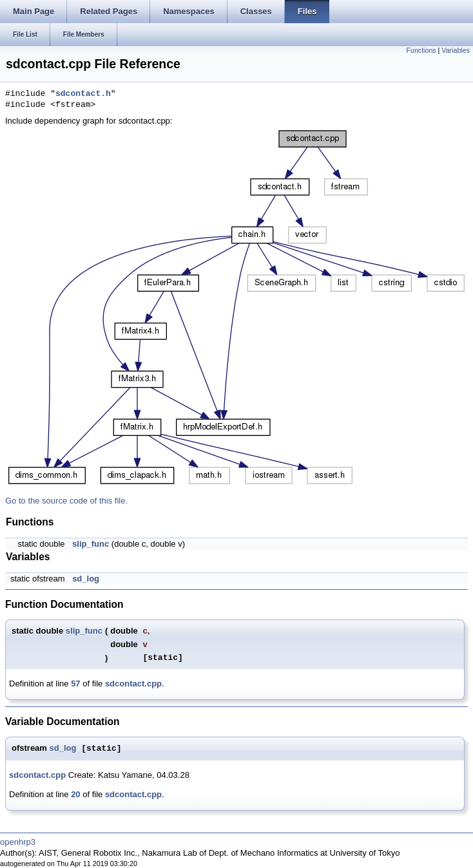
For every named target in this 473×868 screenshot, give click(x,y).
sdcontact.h (83, 94)
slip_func (91, 544)
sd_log (86, 579)
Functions (421, 50)
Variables (456, 50)
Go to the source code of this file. (66, 501)
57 (75, 684)
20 (75, 794)
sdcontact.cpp (133, 684)
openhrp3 (18, 842)
